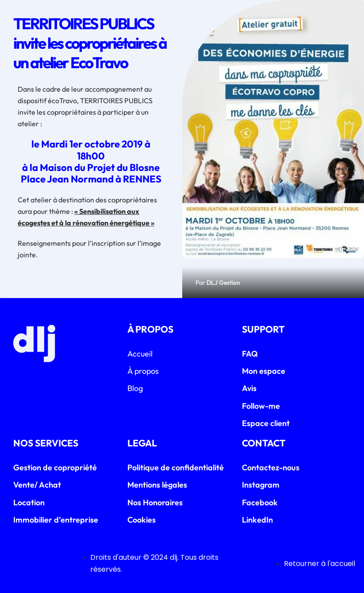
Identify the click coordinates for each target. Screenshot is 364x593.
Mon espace (264, 371)
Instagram (261, 485)
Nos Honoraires (155, 502)
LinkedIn (257, 520)
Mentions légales (157, 485)
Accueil (140, 354)
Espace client (266, 423)
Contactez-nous (271, 467)
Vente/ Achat (37, 485)
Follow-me (261, 406)
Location (29, 502)
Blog (135, 388)
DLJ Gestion (223, 283)
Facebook (260, 502)
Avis (249, 388)
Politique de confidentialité (176, 467)
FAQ (250, 354)
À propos (143, 371)
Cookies (142, 520)
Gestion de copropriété (55, 467)
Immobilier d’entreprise (56, 520)
